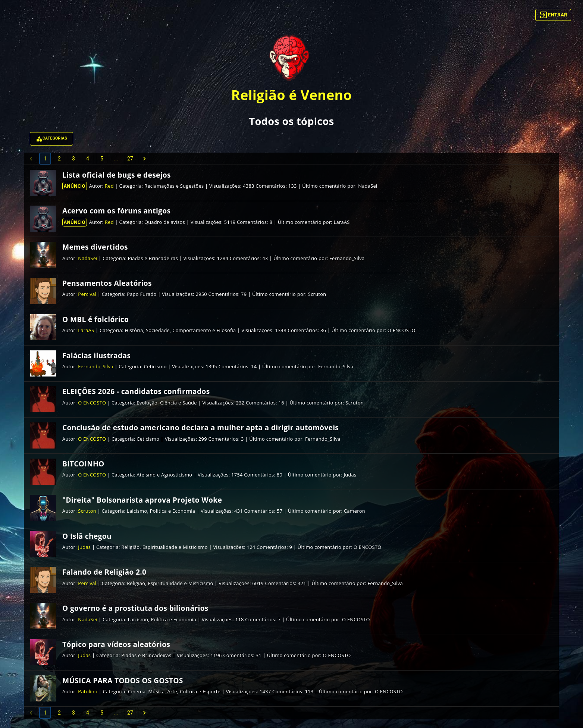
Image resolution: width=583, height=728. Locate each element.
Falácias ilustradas (96, 355)
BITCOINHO (83, 464)
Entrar (553, 15)
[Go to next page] (144, 159)
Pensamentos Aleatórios (107, 283)
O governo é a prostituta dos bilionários (135, 608)
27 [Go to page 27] (130, 159)
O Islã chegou (87, 536)
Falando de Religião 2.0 (104, 572)
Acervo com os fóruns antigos (116, 211)
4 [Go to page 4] (88, 159)
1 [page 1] (45, 159)
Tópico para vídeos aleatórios (116, 644)
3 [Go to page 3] (73, 159)
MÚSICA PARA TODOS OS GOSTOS (123, 680)
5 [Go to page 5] (102, 159)
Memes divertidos (95, 247)
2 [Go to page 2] (59, 159)
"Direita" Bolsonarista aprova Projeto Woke (142, 500)
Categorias (51, 139)
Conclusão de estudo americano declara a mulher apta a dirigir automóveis (200, 427)
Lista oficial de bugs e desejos (117, 175)
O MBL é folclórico (95, 319)
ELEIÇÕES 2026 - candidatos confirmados (136, 391)
